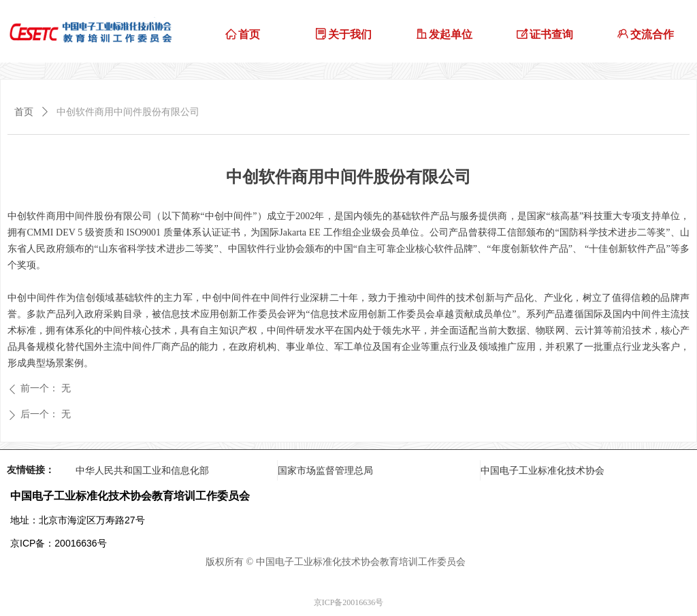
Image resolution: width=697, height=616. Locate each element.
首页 (24, 112)
